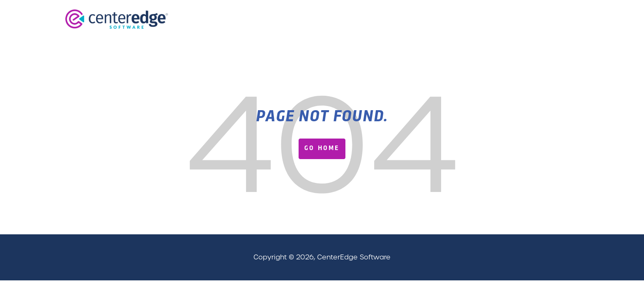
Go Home (322, 149)
